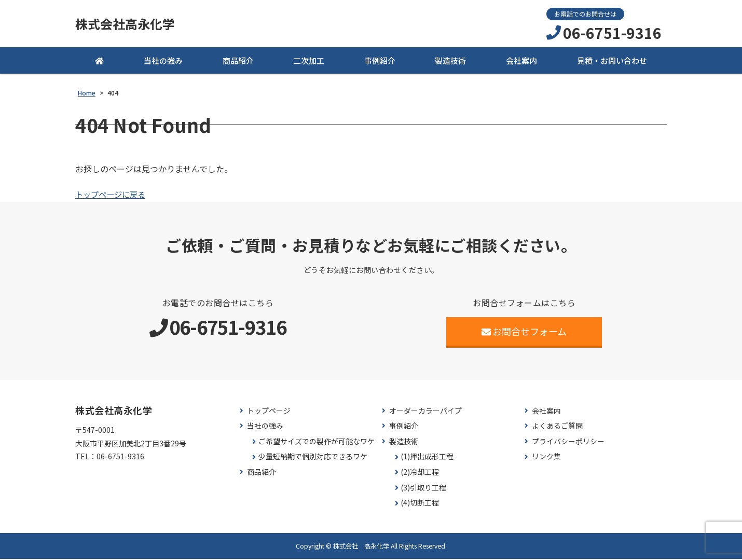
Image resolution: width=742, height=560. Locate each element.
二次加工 (309, 62)
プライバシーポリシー (568, 442)
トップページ (269, 412)
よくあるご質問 (557, 427)
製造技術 (450, 62)
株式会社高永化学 (129, 24)
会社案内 (521, 62)
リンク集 (546, 458)
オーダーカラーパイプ (425, 412)
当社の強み (163, 62)
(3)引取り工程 (423, 489)
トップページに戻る (113, 196)
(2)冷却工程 (420, 474)
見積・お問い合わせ (612, 62)
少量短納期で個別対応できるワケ (313, 458)
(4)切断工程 (420, 504)
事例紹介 (380, 62)
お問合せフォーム (524, 332)
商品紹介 (238, 62)
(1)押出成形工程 (427, 458)
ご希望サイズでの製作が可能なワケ (317, 442)
